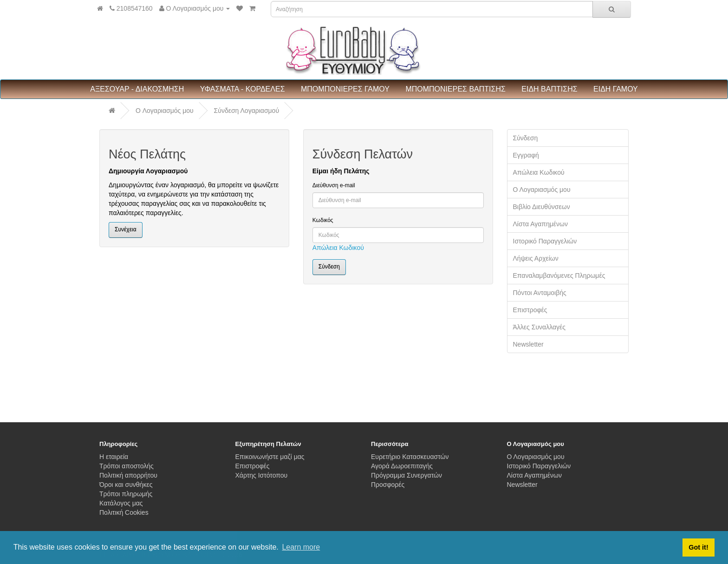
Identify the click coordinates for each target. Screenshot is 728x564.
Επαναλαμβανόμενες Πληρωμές (559, 275)
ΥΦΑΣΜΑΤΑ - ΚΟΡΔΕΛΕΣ (243, 89)
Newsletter (528, 344)
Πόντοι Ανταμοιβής (540, 293)
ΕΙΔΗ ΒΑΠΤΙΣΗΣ (549, 89)
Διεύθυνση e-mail (334, 185)
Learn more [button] (301, 547)
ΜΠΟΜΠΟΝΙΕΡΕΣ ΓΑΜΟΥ (345, 89)
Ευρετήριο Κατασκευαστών (410, 457)
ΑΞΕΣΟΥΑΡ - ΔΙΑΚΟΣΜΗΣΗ (137, 89)
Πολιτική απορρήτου (128, 475)
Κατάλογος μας (121, 503)
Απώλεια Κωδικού (338, 248)
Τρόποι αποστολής (127, 466)
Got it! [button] (698, 547)
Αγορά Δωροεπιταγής (402, 466)
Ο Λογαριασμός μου (542, 190)
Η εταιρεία (114, 457)
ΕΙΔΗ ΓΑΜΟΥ (616, 89)
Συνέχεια (126, 230)
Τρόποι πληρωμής (126, 494)
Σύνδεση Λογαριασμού (247, 111)
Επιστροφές (530, 310)
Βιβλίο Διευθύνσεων (542, 207)
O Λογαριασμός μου (165, 111)
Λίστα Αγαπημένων (541, 224)
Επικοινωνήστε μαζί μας (270, 457)
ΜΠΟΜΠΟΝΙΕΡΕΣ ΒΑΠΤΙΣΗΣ (455, 89)
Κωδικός (323, 220)
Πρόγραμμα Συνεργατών (406, 475)
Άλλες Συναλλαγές (539, 327)
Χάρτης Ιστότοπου (262, 475)
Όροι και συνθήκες (126, 485)
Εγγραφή (526, 155)
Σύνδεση (526, 138)
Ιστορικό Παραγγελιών (545, 241)
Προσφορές (388, 485)
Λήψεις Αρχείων (536, 258)
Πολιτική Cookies (124, 512)
